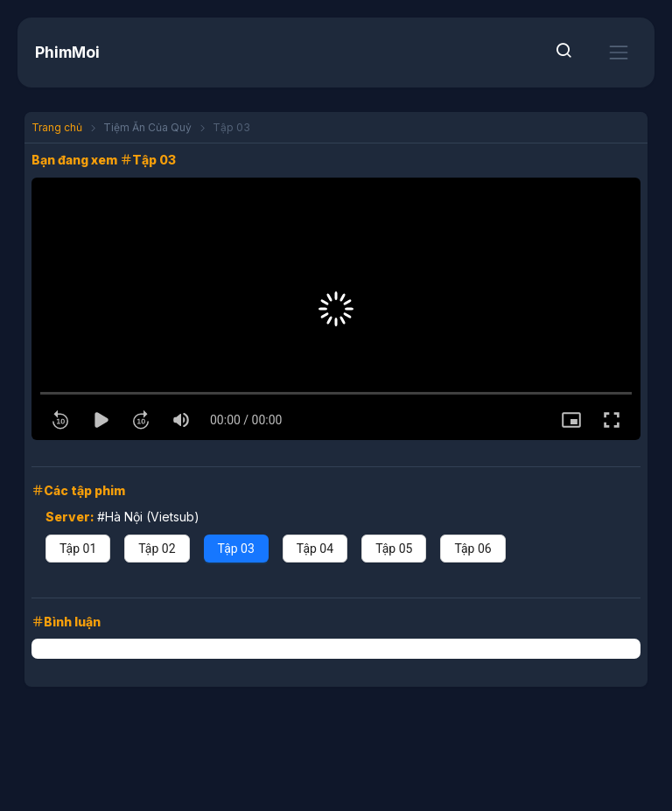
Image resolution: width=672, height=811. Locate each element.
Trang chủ (57, 127)
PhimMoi (67, 52)
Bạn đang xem (76, 160)
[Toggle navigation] (619, 52)
